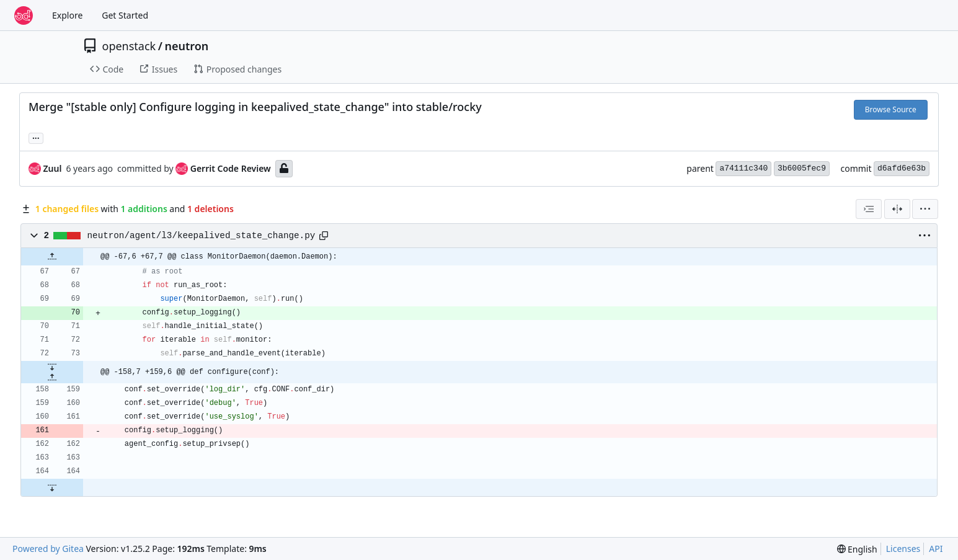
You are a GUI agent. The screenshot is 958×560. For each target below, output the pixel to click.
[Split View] (897, 209)
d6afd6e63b (902, 168)
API (936, 549)
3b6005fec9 (802, 168)
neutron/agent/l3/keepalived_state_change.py (202, 236)
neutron (186, 46)
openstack (129, 46)
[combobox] (869, 209)
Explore (67, 15)
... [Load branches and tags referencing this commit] (36, 137)
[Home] (24, 16)
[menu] (925, 209)
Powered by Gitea (48, 549)
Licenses (903, 549)
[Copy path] (324, 236)
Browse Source (891, 109)
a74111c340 (743, 168)
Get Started (125, 15)
